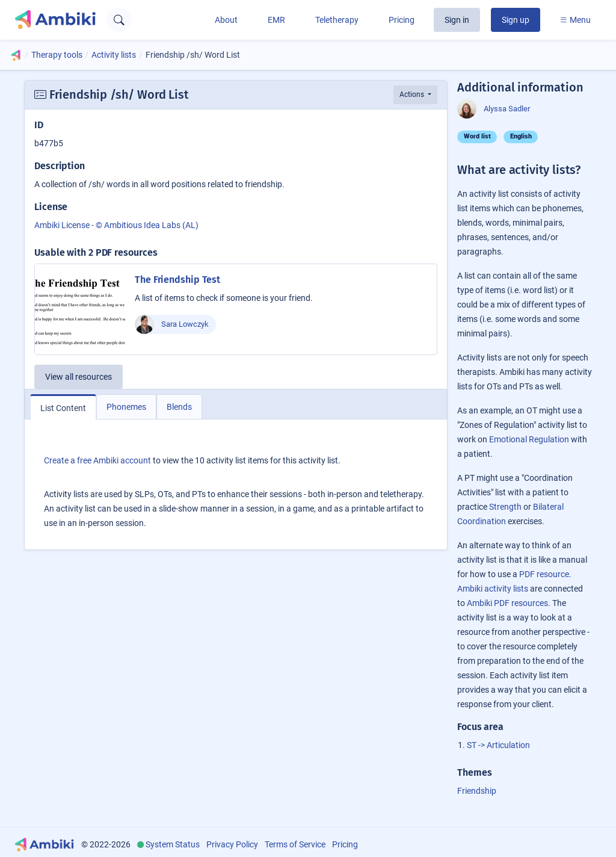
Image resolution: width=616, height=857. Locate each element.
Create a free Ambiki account (97, 460)
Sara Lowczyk (172, 324)
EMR (276, 20)
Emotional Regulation (529, 439)
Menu (575, 20)
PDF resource (544, 574)
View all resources (79, 377)
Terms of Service (295, 844)
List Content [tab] (63, 408)
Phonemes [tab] (126, 407)
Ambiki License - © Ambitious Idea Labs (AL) (116, 225)
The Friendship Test (177, 280)
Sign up (516, 20)
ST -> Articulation (498, 745)
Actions (413, 94)
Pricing (402, 20)
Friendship (477, 791)
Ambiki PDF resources (507, 603)
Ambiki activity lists (493, 589)
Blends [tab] (179, 407)
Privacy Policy (232, 844)
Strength (505, 507)
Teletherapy (337, 20)
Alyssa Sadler (494, 109)
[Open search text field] (119, 20)
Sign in (457, 20)
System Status (173, 844)
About (226, 20)
